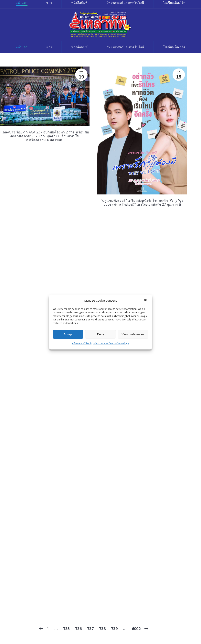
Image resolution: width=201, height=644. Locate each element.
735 (66, 629)
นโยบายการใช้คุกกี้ (82, 343)
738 (102, 629)
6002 (136, 629)
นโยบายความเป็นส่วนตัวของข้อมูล (111, 343)
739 (114, 629)
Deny (100, 334)
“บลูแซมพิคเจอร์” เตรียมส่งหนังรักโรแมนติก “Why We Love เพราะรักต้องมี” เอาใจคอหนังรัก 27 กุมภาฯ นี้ (142, 202)
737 (90, 629)
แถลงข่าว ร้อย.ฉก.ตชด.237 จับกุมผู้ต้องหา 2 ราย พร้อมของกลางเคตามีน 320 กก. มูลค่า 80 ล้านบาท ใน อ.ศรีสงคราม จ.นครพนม (45, 136)
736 (78, 629)
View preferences (133, 334)
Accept (68, 334)
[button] (146, 300)
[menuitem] (21, 47)
